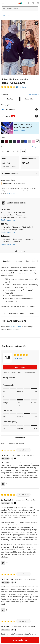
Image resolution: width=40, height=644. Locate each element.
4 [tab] (24, 251)
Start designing (20, 640)
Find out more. (20, 131)
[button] (20, 174)
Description (7, 261)
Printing (10, 99)
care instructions (15, 327)
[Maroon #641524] (7, 141)
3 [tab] (21, 251)
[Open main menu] (3, 3)
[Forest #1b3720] (10, 141)
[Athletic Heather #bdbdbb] (30, 141)
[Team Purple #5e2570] (18, 141)
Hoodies (7, 16)
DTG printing (10, 110)
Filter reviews (20, 438)
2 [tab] (19, 251)
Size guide (35, 147)
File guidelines (34, 95)
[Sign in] (29, 3)
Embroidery (30, 99)
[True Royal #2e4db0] (26, 141)
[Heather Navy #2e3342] (14, 141)
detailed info (11, 193)
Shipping (19, 261)
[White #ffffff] (38, 141)
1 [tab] (16, 251)
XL (18, 151)
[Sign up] (33, 3)
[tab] (16, 74)
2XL (24, 151)
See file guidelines (8, 220)
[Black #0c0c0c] (3, 141)
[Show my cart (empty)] (38, 3)
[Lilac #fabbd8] (34, 141)
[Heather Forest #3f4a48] (22, 141)
